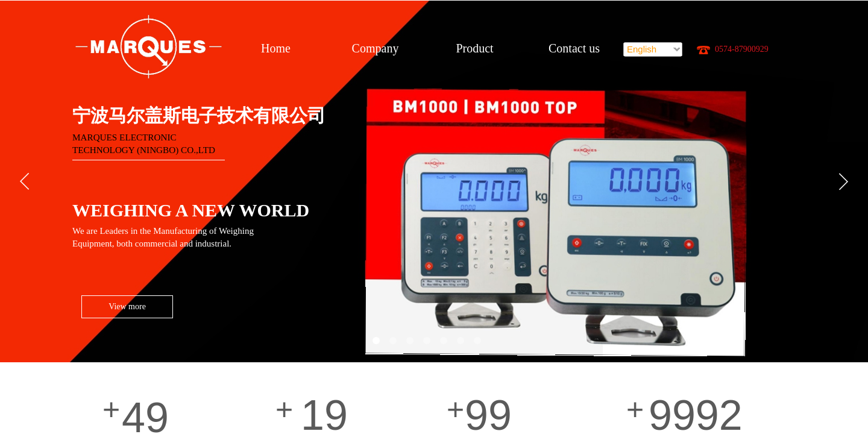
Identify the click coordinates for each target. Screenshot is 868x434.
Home (276, 48)
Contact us (574, 48)
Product (474, 48)
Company (376, 48)
